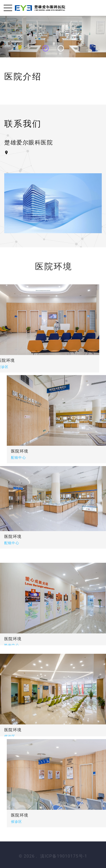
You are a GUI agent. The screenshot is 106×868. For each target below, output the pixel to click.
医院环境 (39, 451)
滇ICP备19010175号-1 (64, 856)
